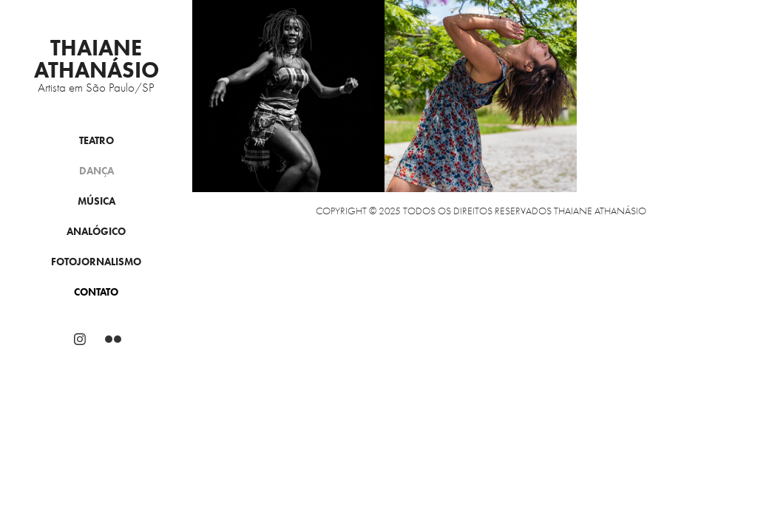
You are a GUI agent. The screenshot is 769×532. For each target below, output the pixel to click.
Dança (96, 171)
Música (96, 201)
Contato (96, 292)
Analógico (96, 232)
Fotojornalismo (96, 262)
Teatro (96, 141)
